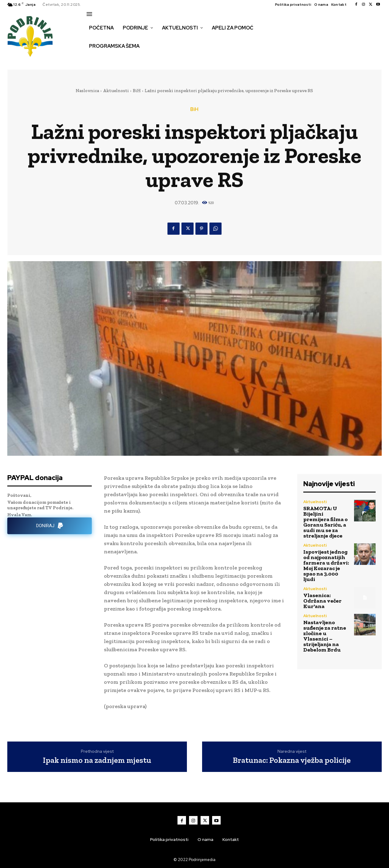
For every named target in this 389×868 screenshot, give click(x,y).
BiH (137, 91)
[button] (93, 59)
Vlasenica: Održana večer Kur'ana (322, 601)
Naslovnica (87, 91)
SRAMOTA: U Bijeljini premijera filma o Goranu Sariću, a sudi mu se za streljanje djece (325, 522)
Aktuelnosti (116, 91)
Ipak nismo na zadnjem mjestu (97, 760)
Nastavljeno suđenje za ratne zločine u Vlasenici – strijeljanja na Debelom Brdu (325, 636)
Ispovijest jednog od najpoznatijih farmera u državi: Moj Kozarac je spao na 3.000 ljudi (326, 565)
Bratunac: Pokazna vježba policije (292, 760)
